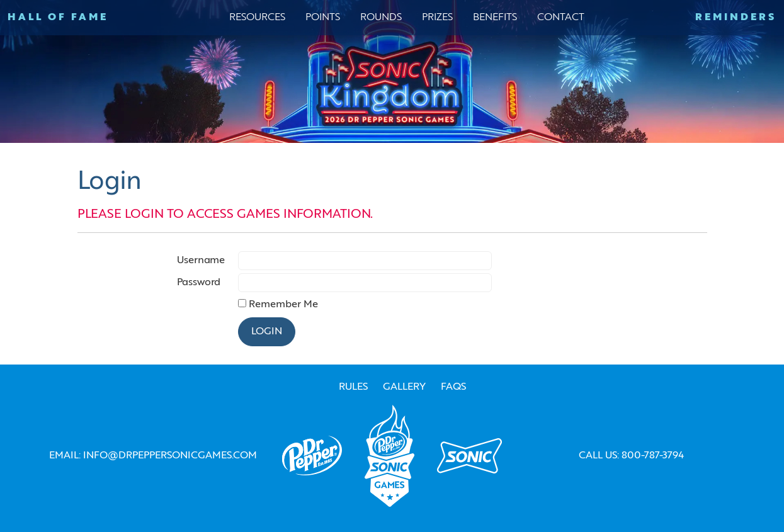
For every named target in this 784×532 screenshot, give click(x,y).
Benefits (495, 18)
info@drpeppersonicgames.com (170, 456)
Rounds (381, 18)
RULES (353, 387)
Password (199, 283)
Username (201, 261)
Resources (257, 18)
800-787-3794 (653, 456)
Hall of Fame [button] (58, 18)
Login (267, 332)
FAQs (453, 387)
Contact (561, 18)
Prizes (437, 18)
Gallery (404, 387)
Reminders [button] (736, 18)
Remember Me (283, 305)
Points (323, 18)
